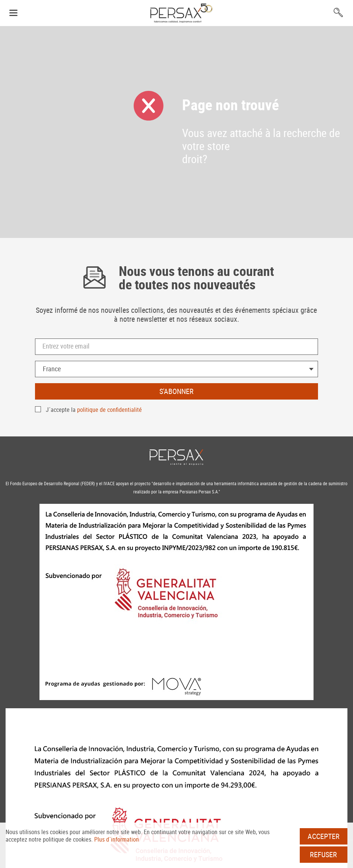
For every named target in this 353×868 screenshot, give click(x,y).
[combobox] (176, 369)
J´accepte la (94, 410)
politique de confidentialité (109, 410)
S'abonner (176, 391)
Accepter (324, 836)
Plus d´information (117, 839)
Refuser (323, 854)
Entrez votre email (66, 346)
